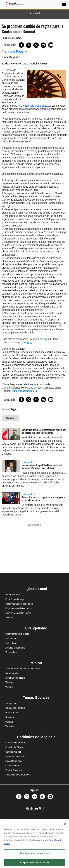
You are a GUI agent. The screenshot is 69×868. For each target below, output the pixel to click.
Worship (9, 687)
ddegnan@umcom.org (24, 391)
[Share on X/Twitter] (29, 45)
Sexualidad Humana (15, 708)
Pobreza (9, 722)
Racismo (10, 717)
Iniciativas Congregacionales (19, 604)
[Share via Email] (51, 45)
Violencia (10, 726)
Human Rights (12, 713)
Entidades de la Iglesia (36, 737)
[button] (20, 797)
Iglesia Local (36, 589)
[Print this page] (43, 45)
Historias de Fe (29, 462)
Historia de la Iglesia (15, 678)
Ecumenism (11, 652)
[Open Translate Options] (15, 52)
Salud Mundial (12, 673)
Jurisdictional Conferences (18, 775)
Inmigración (11, 703)
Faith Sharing (12, 643)
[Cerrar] (65, 824)
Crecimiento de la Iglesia (17, 634)
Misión (36, 663)
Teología (9, 682)
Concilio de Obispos (15, 747)
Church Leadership (14, 599)
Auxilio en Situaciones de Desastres (22, 669)
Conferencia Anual (14, 766)
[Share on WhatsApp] (36, 45)
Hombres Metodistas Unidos (19, 608)
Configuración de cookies (34, 853)
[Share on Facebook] (21, 45)
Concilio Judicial (13, 752)
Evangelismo (36, 628)
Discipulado (11, 639)
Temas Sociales (36, 697)
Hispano (10, 418)
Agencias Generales (15, 757)
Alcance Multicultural (15, 648)
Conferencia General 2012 (35, 106)
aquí (46, 339)
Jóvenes (9, 618)
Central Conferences (15, 770)
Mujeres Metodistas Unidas (18, 613)
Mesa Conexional (14, 761)
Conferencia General (15, 743)
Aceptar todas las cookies (35, 862)
